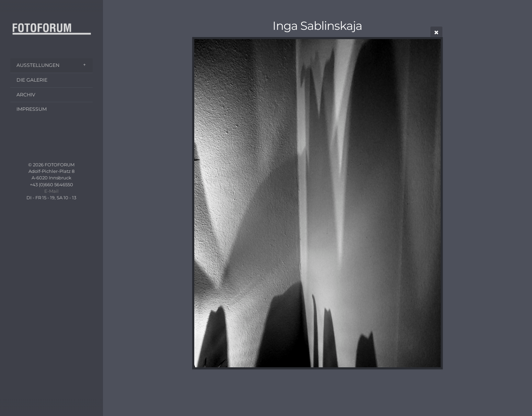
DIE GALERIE (32, 80)
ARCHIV (26, 95)
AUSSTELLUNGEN (38, 65)
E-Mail (51, 191)
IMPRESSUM (32, 109)
